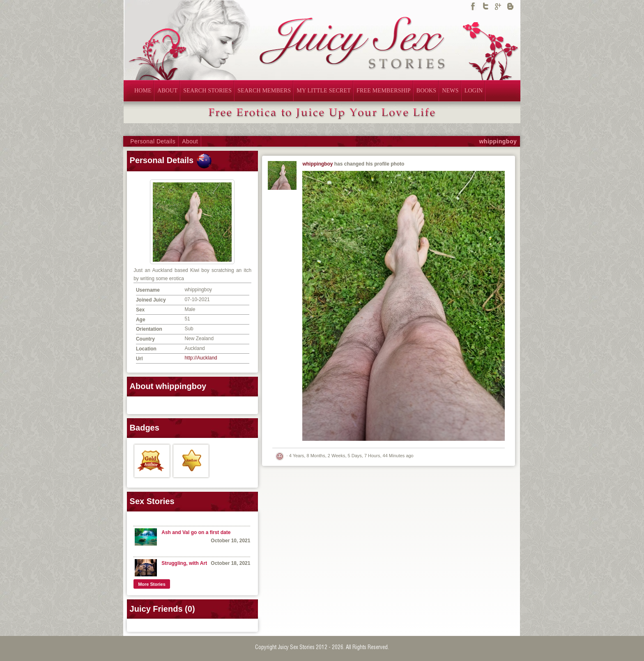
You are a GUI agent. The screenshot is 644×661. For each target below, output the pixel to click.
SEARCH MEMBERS (264, 91)
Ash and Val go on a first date (196, 532)
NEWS (450, 91)
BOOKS (426, 91)
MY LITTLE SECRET (324, 91)
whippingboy (498, 141)
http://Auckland (201, 358)
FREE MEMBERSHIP (384, 91)
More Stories (152, 584)
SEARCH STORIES (207, 91)
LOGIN (474, 91)
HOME (143, 91)
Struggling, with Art (184, 563)
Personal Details (153, 141)
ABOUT (167, 91)
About (190, 141)
